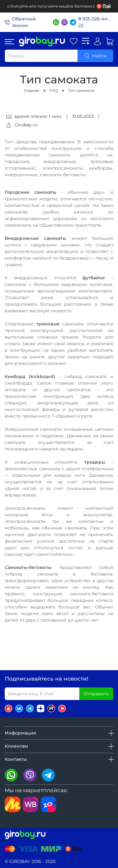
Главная (32, 90)
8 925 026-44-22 (93, 22)
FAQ (54, 90)
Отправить (96, 694)
